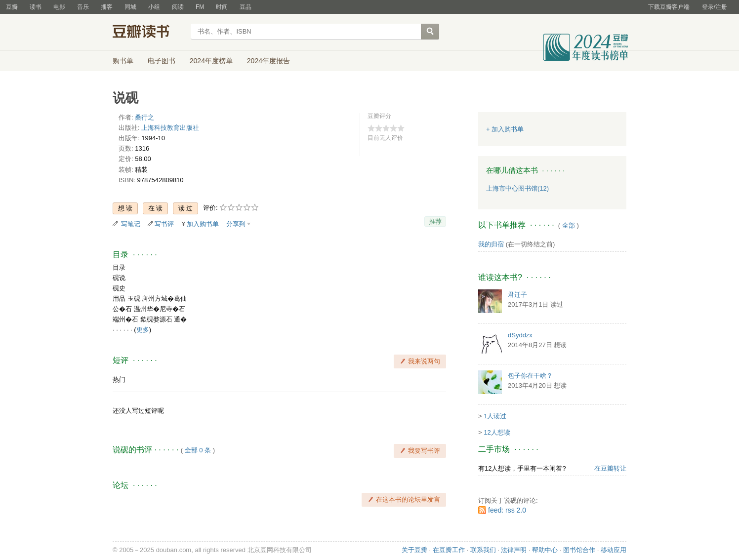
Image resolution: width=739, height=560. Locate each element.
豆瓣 (12, 7)
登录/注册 (715, 7)
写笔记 (131, 224)
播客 (107, 7)
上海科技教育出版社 (170, 128)
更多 (143, 330)
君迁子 (517, 295)
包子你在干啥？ (530, 376)
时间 (222, 7)
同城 (130, 7)
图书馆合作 (579, 550)
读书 (36, 7)
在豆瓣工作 (449, 550)
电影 (59, 7)
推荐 (435, 221)
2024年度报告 (268, 61)
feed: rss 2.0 (507, 510)
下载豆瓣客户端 (669, 7)
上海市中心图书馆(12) (517, 188)
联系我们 (483, 550)
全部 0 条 (198, 450)
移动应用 (614, 550)
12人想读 (497, 432)
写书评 (164, 224)
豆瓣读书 (148, 33)
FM (200, 7)
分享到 (236, 224)
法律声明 (514, 550)
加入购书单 (203, 224)
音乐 (83, 7)
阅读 (178, 7)
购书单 (123, 61)
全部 (569, 225)
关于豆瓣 (414, 550)
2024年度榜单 (211, 61)
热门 (119, 380)
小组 (154, 7)
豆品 (246, 7)
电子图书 (162, 61)
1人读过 (495, 416)
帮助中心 (545, 550)
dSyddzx (520, 335)
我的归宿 (491, 244)
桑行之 (144, 117)
